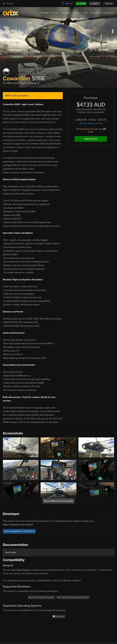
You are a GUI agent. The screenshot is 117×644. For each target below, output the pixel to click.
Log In (95, 4)
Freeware (95, 13)
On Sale (55, 13)
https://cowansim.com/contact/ (18, 525)
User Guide (11, 552)
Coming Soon (108, 13)
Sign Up (109, 4)
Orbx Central (23, 570)
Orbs (86, 13)
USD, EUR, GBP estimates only (91, 123)
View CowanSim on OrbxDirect (19, 531)
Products (45, 13)
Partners (77, 13)
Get (81, 4)
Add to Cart (91, 139)
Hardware (66, 13)
